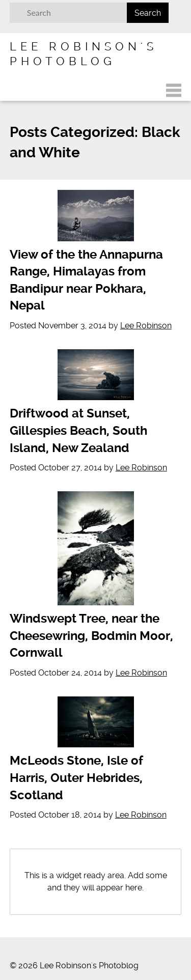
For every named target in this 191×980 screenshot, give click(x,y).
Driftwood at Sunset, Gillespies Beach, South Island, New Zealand (78, 430)
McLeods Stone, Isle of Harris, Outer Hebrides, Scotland (76, 778)
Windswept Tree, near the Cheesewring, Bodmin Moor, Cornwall (91, 636)
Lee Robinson (146, 326)
